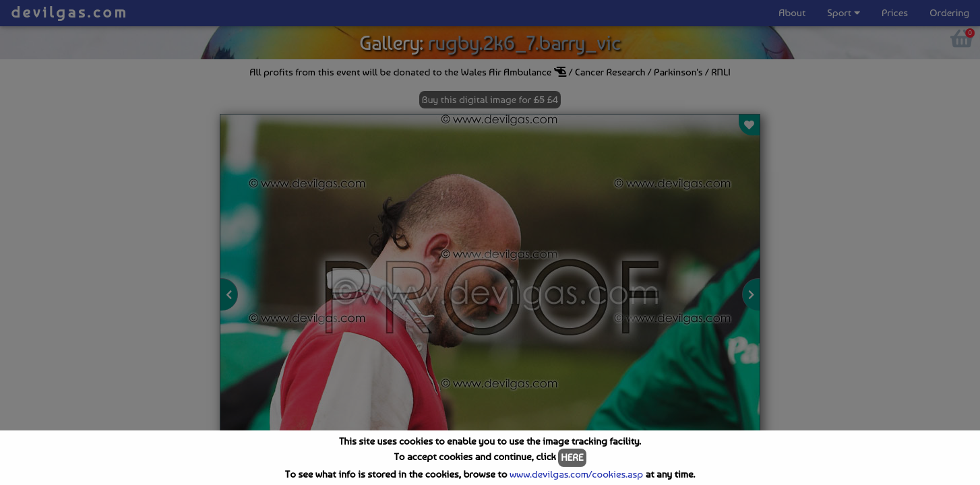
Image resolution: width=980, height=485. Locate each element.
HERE (572, 457)
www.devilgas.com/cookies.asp (576, 474)
